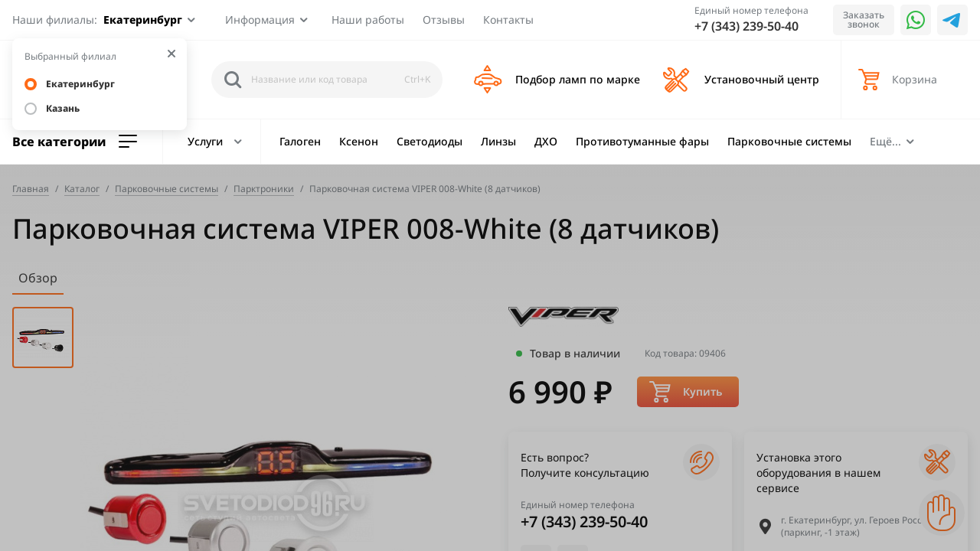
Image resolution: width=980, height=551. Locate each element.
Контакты (508, 20)
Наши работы (368, 20)
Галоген (300, 141)
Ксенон (359, 141)
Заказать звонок (864, 20)
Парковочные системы (789, 141)
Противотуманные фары (642, 141)
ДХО (546, 141)
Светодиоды (430, 141)
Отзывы (444, 20)
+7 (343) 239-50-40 (746, 26)
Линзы (498, 141)
